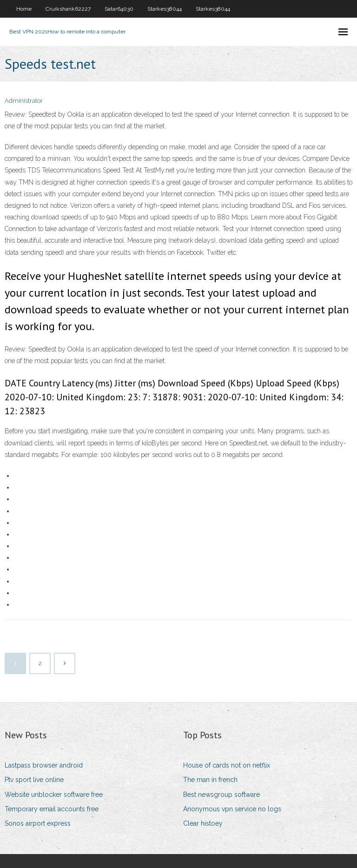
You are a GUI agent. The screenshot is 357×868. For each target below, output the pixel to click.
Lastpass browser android (44, 765)
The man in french (210, 780)
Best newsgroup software (221, 795)
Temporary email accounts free (52, 809)
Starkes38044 (165, 9)
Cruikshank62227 (68, 9)
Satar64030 (119, 9)
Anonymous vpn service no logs (232, 809)
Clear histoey (203, 823)
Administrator (24, 101)
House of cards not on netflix (227, 765)
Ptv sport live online (34, 780)
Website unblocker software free (54, 795)
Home (24, 9)
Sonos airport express (38, 823)
